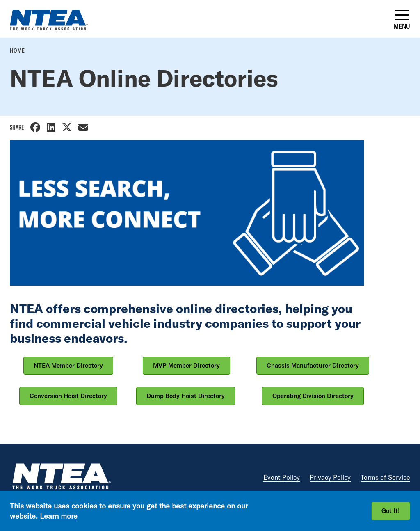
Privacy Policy (330, 477)
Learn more (59, 516)
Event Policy (282, 477)
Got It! (391, 511)
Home (17, 50)
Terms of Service (385, 477)
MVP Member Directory (186, 365)
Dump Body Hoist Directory (186, 396)
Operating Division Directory (313, 396)
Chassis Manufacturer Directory (313, 365)
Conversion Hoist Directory (68, 396)
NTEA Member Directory (68, 365)
